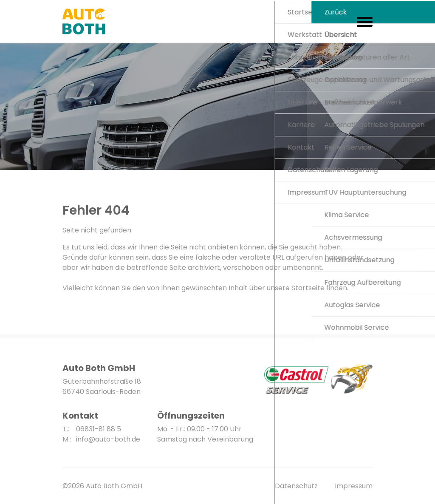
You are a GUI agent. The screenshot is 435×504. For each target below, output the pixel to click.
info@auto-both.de (108, 439)
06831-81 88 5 (99, 429)
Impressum (354, 486)
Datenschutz (296, 486)
